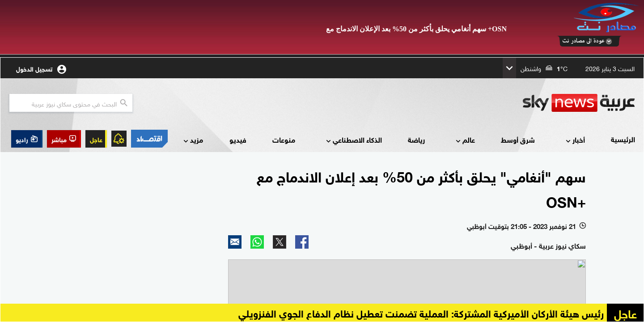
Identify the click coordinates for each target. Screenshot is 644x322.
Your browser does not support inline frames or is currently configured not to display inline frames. (322, 190)
